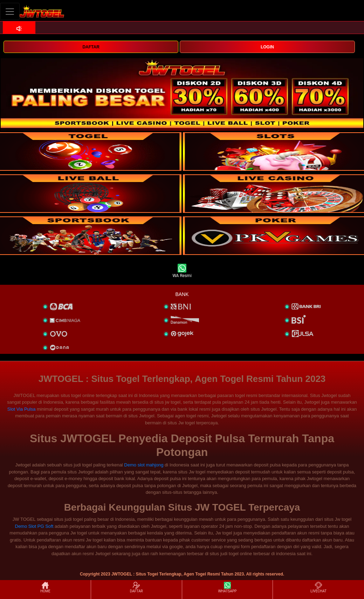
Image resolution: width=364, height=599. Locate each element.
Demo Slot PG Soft (34, 526)
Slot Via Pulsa (22, 409)
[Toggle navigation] (10, 11)
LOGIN (267, 47)
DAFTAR (91, 47)
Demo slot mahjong (144, 465)
